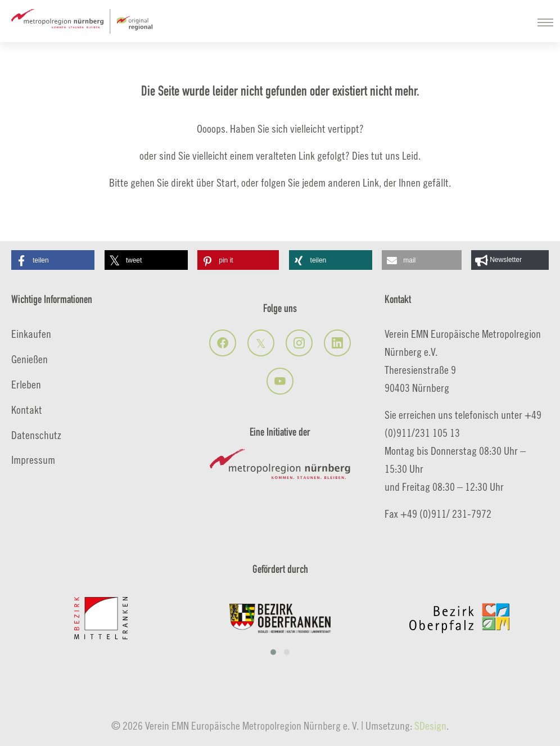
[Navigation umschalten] (545, 22)
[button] (53, 260)
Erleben (26, 384)
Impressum (33, 460)
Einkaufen (31, 334)
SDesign (430, 725)
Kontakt (27, 410)
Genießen (30, 359)
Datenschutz (36, 435)
